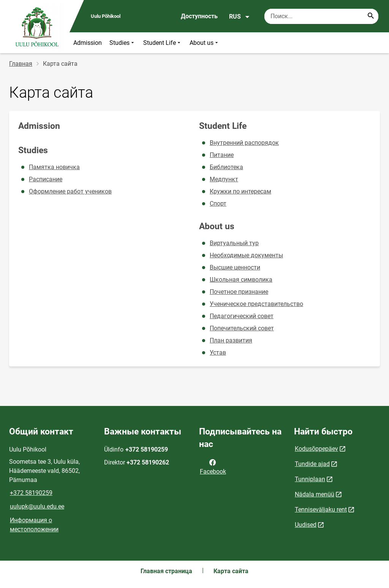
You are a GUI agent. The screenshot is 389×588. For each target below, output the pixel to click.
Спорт (218, 204)
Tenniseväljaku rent (321, 510)
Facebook (213, 466)
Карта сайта (231, 571)
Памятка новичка (54, 167)
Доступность (199, 16)
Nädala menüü (315, 494)
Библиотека (226, 167)
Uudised (306, 525)
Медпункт (224, 179)
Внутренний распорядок (244, 143)
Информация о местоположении (34, 525)
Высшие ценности (235, 267)
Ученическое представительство (256, 304)
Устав (218, 353)
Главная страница (166, 571)
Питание (222, 155)
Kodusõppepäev (316, 449)
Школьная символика (241, 280)
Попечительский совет (242, 328)
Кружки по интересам (240, 191)
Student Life (163, 43)
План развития (231, 340)
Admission (88, 43)
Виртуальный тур (234, 243)
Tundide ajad (312, 464)
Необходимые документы (246, 255)
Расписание (46, 179)
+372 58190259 (31, 493)
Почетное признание (239, 292)
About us (205, 43)
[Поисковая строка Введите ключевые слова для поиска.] (321, 16)
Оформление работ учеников (70, 191)
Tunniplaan (310, 479)
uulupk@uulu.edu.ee (37, 506)
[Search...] (371, 16)
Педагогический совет (242, 316)
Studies (123, 43)
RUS (240, 17)
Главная (21, 64)
